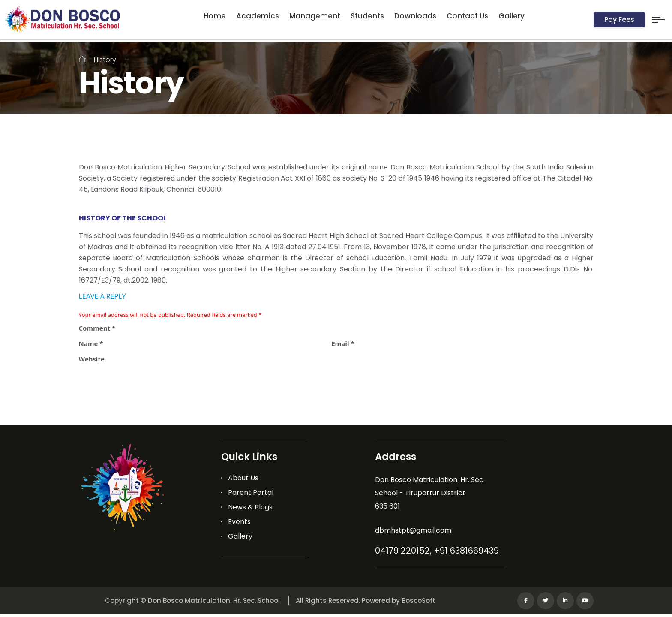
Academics (258, 16)
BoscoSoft (418, 600)
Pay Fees (619, 20)
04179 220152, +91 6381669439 (437, 551)
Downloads (415, 16)
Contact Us (467, 16)
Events (239, 522)
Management (315, 16)
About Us (243, 478)
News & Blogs (250, 507)
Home (215, 16)
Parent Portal (251, 492)
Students (367, 16)
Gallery (511, 16)
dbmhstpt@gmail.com (413, 530)
